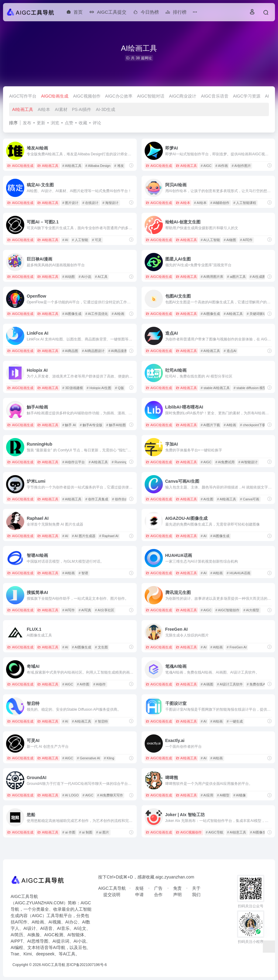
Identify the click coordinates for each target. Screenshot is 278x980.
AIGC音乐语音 (215, 96)
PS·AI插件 (82, 109)
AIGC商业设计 (183, 96)
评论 (97, 123)
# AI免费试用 (225, 462)
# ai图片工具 (237, 277)
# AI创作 (100, 684)
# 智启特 (101, 721)
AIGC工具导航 (53, 965)
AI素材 (61, 109)
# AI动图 (69, 277)
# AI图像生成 (72, 314)
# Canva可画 (250, 499)
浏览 (55, 123)
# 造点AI (230, 351)
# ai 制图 (86, 832)
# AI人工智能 (210, 240)
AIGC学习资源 (247, 96)
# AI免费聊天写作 (110, 795)
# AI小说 (85, 277)
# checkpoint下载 (253, 425)
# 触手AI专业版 (91, 425)
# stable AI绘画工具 (215, 388)
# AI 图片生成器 (84, 536)
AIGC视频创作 (87, 96)
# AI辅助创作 (220, 203)
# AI (65, 240)
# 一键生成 (235, 721)
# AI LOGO (70, 795)
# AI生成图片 (259, 277)
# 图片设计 (70, 203)
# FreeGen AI (237, 647)
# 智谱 (83, 573)
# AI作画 (222, 166)
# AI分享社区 (105, 610)
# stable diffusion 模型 (250, 388)
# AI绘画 (118, 314)
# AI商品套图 (118, 351)
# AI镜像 (240, 795)
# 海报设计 (110, 203)
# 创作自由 (120, 499)
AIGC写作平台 (23, 96)
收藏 (83, 123)
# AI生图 (207, 499)
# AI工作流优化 (97, 314)
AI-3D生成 (106, 109)
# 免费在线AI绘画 (260, 684)
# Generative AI (89, 758)
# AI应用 (207, 795)
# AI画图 (207, 684)
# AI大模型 (251, 610)
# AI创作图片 (241, 166)
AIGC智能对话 (151, 96)
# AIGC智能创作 (227, 610)
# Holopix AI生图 (99, 388)
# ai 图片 (103, 832)
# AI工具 (101, 277)
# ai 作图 (69, 832)
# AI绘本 (200, 203)
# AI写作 (246, 240)
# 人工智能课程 (245, 203)
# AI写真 (85, 610)
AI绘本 (44, 109)
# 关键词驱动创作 (260, 314)
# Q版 (120, 388)
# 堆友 (119, 166)
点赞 (69, 123)
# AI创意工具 (237, 832)
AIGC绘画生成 (55, 96)
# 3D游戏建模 (72, 388)
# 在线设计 (90, 203)
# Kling (109, 758)
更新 (41, 123)
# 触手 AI (69, 425)
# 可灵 (97, 240)
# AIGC (206, 166)
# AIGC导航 (214, 832)
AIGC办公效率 (119, 96)
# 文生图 (101, 647)
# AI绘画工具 (72, 166)
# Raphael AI (109, 536)
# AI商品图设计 (93, 351)
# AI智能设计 (248, 462)
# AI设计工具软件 (230, 684)
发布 (27, 123)
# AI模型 (223, 795)
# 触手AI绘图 (116, 425)
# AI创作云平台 (74, 462)
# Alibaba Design (98, 166)
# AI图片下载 (210, 425)
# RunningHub (122, 462)
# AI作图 (83, 684)
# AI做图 (230, 240)
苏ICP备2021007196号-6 (86, 965)
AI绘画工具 (23, 109)
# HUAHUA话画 (239, 573)
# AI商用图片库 (212, 277)
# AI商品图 (70, 351)
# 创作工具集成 (97, 499)
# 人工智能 (80, 240)
